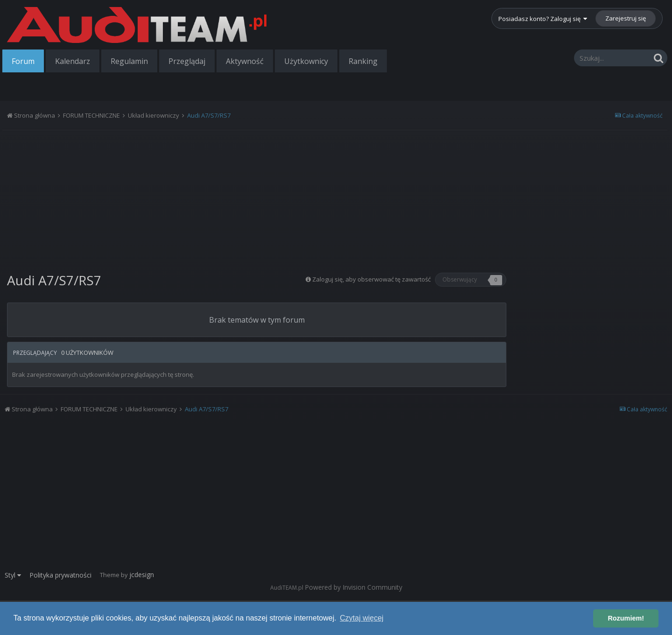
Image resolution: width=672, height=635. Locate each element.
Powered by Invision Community (353, 587)
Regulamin (129, 61)
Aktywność (245, 61)
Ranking (363, 61)
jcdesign (142, 575)
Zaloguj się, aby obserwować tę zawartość (371, 279)
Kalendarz (73, 61)
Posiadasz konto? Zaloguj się (543, 19)
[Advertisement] (257, 198)
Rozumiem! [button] (626, 618)
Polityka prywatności (60, 575)
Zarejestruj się (626, 18)
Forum (23, 61)
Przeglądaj (187, 61)
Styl (13, 575)
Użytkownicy (306, 61)
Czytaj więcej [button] (361, 618)
